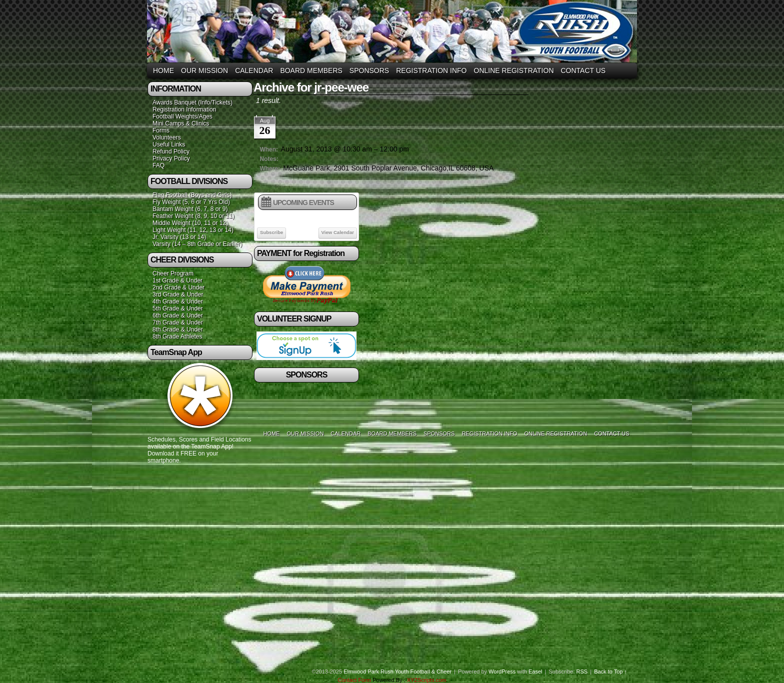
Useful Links (169, 144)
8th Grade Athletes (177, 336)
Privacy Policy (171, 158)
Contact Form (354, 680)
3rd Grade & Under (178, 294)
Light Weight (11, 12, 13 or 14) (193, 230)
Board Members (311, 70)
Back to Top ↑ (610, 671)
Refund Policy (171, 151)
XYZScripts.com (427, 680)
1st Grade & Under (177, 280)
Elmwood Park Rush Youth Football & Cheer (397, 671)
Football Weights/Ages (182, 116)
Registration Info (431, 70)
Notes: (269, 159)
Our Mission (204, 70)
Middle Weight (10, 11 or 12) (190, 223)
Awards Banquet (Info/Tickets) (192, 102)
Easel (535, 671)
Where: (270, 168)
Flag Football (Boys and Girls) (192, 195)
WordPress (502, 671)
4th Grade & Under (178, 301)
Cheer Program (173, 273)
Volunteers (167, 137)
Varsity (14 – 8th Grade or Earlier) (197, 244)
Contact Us (583, 70)
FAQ (158, 165)
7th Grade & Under (178, 322)
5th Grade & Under (178, 308)
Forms (161, 130)
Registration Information (184, 109)
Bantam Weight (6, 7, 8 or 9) (190, 209)
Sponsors (369, 70)
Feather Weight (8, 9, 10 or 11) (193, 216)
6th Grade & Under (178, 315)
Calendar (254, 70)
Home (163, 70)
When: (269, 149)
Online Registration (514, 70)
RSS (582, 671)
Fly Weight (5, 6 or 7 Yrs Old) (191, 202)
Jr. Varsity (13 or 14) (179, 237)
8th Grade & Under (178, 329)
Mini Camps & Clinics (181, 123)
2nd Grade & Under (178, 287)
